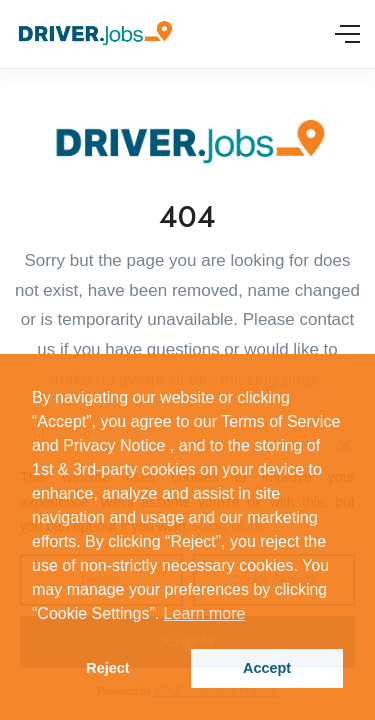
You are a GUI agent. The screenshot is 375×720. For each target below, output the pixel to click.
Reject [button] (107, 668)
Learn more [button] (205, 613)
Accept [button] (267, 668)
